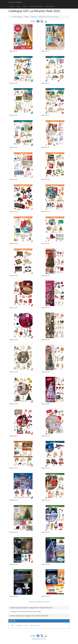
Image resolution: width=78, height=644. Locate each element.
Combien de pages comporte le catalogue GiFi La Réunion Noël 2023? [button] (31, 608)
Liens (18, 6)
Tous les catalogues (15, 2)
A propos (12, 6)
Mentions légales (50, 6)
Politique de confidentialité (36, 6)
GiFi (26, 626)
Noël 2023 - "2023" (35, 626)
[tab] (39, 608)
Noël (12, 626)
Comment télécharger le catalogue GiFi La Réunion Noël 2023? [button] (29, 616)
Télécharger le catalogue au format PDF (39, 602)
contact (24, 6)
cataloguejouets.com (37, 639)
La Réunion (19, 626)
